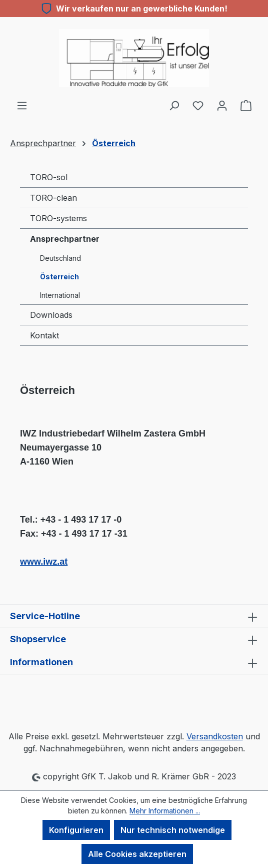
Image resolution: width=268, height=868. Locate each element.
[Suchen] (174, 105)
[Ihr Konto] (222, 105)
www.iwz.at (44, 562)
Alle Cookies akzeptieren (137, 854)
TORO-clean (53, 198)
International (60, 295)
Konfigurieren (76, 830)
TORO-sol (49, 177)
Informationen (41, 662)
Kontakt (44, 335)
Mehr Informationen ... (165, 811)
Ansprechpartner (65, 239)
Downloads (51, 315)
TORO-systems (58, 218)
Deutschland (60, 258)
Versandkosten (215, 736)
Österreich (59, 277)
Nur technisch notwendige (173, 830)
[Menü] (22, 105)
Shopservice (38, 639)
